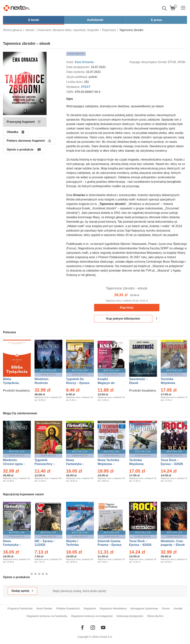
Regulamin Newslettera (113, 608)
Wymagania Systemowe (144, 608)
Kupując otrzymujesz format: (148, 62)
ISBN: (71, 92)
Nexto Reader (44, 608)
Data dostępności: (79, 67)
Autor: (71, 62)
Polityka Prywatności (68, 608)
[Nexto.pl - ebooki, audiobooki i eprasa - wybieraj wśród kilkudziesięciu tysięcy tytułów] (17, 8)
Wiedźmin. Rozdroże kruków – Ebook (46, 383)
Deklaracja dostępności (130, 616)
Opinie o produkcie (20, 150)
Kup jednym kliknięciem (123, 319)
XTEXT (86, 87)
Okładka (12, 132)
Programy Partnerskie (20, 608)
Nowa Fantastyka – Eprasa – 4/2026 (14, 545)
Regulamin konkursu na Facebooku (47, 616)
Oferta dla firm (155, 616)
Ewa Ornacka (84, 62)
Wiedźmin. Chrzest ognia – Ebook (14, 464)
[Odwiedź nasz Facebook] (82, 628)
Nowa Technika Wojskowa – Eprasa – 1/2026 (109, 464)
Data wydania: (76, 72)
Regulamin (90, 608)
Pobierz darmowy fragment (26, 141)
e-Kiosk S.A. (105, 637)
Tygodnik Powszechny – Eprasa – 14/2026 (46, 464)
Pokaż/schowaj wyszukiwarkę (165, 8)
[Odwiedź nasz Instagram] (93, 628)
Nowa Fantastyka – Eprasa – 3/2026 (77, 464)
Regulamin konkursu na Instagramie (92, 616)
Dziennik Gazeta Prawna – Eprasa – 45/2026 (109, 545)
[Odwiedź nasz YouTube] (103, 628)
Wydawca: (73, 87)
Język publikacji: (77, 77)
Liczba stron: (75, 82)
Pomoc (166, 608)
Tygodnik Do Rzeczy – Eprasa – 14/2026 (78, 383)
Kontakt (178, 608)
